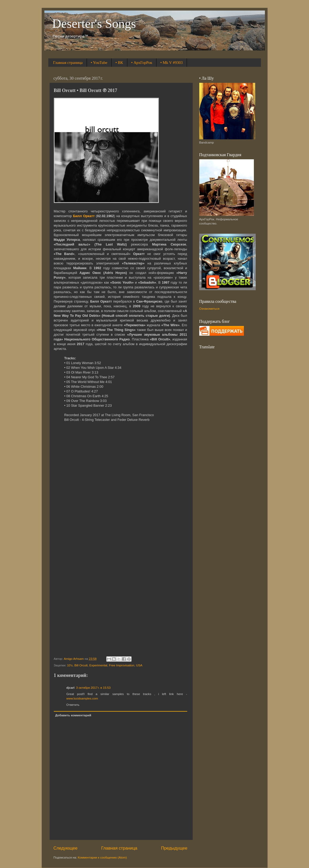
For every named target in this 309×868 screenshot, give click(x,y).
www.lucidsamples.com (82, 698)
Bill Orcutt (81, 665)
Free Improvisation (122, 665)
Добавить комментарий (73, 715)
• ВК (119, 63)
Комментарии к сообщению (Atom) (102, 857)
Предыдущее (174, 848)
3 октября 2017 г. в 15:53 (93, 688)
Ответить (73, 705)
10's (70, 665)
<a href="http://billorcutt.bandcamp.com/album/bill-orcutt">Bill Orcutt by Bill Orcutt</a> (121, 539)
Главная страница (68, 63)
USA (139, 665)
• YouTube (99, 63)
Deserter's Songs (94, 24)
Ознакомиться (209, 308)
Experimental (98, 665)
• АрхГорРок (142, 63)
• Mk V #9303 (172, 63)
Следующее (66, 848)
